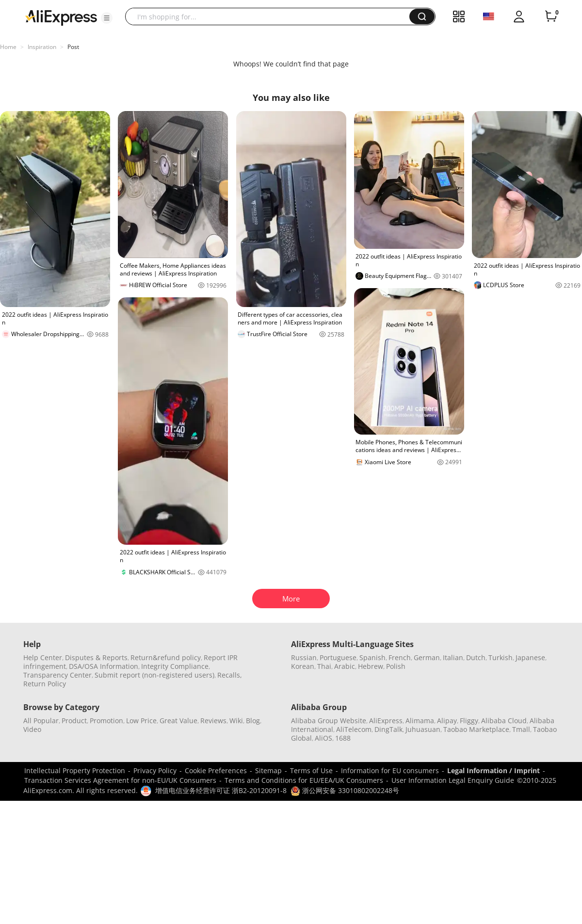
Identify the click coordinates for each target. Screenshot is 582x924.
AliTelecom (354, 729)
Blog (253, 721)
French (400, 657)
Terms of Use (311, 770)
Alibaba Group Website (329, 721)
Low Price (141, 721)
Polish (396, 666)
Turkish (501, 657)
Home (8, 47)
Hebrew (371, 666)
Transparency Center (57, 675)
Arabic (345, 666)
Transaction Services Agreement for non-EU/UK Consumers (120, 780)
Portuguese (338, 657)
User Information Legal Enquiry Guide (453, 780)
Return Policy (45, 684)
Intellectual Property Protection (75, 770)
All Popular (41, 721)
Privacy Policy (155, 770)
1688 (343, 738)
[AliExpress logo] (61, 17)
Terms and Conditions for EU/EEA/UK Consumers (304, 780)
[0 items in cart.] (551, 16)
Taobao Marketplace (476, 729)
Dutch (476, 657)
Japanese (530, 657)
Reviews (213, 721)
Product (74, 721)
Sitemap (268, 770)
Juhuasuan (423, 729)
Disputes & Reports (96, 657)
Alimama (420, 721)
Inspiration (42, 47)
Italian (453, 657)
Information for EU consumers (390, 770)
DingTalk (388, 729)
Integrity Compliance (175, 666)
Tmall (521, 729)
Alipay (447, 721)
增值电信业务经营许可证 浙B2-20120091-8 (221, 790)
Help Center (43, 657)
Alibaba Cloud (504, 721)
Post (73, 47)
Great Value (178, 721)
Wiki (236, 721)
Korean (303, 666)
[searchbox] (271, 16)
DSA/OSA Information (104, 666)
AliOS (323, 738)
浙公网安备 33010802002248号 (345, 790)
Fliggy (469, 721)
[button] (107, 18)
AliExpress (386, 721)
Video (32, 729)
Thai (324, 666)
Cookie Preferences (216, 770)
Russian (304, 657)
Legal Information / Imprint (493, 770)
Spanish (372, 657)
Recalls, (230, 675)
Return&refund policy (166, 657)
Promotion (106, 721)
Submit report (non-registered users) (154, 675)
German (427, 657)
